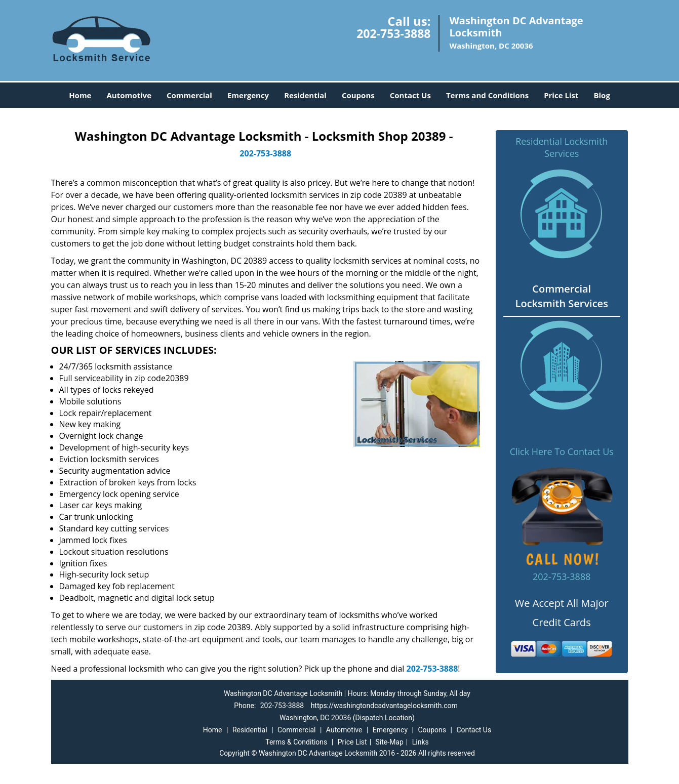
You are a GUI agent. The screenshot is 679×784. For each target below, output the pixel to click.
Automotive (129, 95)
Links (421, 742)
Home (80, 95)
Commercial (189, 95)
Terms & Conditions (296, 742)
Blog (602, 95)
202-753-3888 (393, 33)
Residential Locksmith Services (562, 147)
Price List (561, 95)
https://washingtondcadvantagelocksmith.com (384, 706)
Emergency (248, 95)
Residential (305, 95)
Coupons (358, 95)
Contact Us (410, 95)
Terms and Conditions (487, 95)
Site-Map (390, 742)
